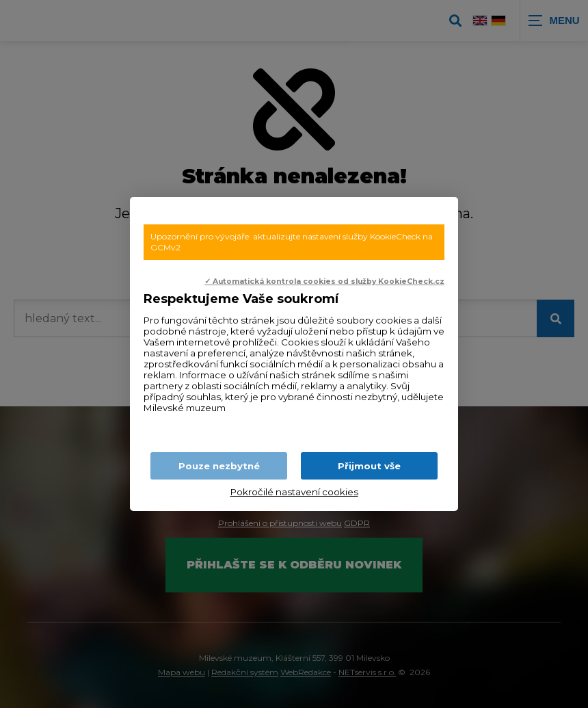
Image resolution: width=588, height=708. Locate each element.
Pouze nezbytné (219, 466)
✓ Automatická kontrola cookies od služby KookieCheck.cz (324, 281)
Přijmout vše (369, 466)
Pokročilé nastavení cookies (294, 492)
